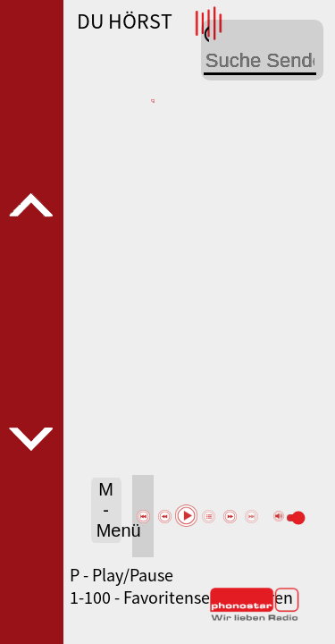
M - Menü (109, 510)
